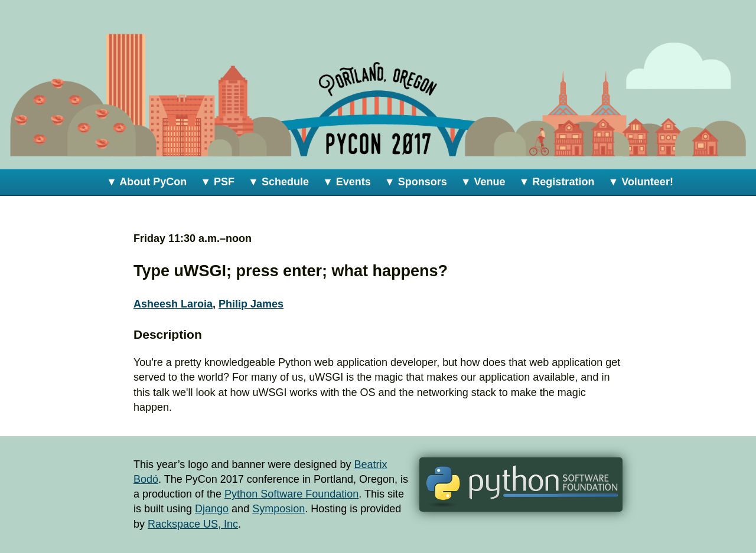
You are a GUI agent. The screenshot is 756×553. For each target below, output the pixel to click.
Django (212, 509)
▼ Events (347, 182)
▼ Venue (483, 182)
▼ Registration (557, 182)
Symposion (278, 509)
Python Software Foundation (291, 494)
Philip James (251, 304)
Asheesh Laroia (173, 304)
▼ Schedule (278, 182)
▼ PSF (217, 182)
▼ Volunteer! (641, 182)
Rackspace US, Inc (193, 524)
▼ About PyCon (146, 182)
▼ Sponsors (416, 182)
